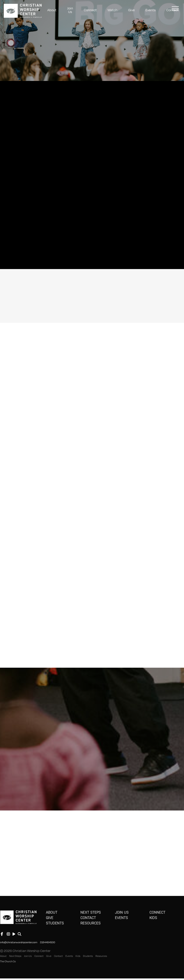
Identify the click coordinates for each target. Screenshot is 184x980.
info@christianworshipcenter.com (19, 942)
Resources (91, 923)
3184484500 (48, 942)
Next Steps (91, 912)
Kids (153, 918)
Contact (88, 918)
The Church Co (8, 961)
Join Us (70, 10)
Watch (113, 10)
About (52, 10)
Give (131, 10)
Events (150, 10)
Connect (90, 10)
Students (55, 923)
